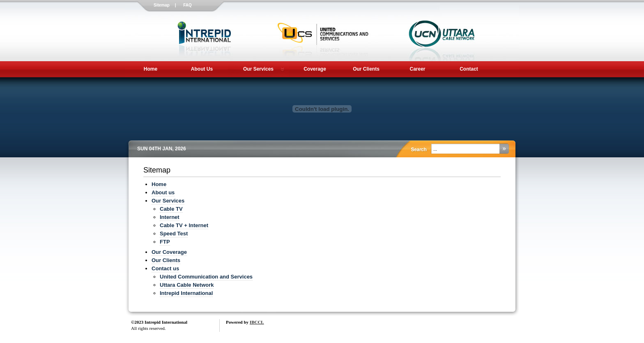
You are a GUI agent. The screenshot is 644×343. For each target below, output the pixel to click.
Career (417, 69)
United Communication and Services (206, 277)
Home (151, 69)
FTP (165, 242)
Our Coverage (169, 252)
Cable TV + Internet (184, 225)
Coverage (315, 69)
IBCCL (257, 322)
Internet (170, 217)
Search (503, 149)
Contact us (165, 268)
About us (163, 192)
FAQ (187, 5)
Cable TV (171, 209)
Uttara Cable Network (187, 285)
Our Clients (366, 69)
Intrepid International (186, 293)
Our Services (258, 69)
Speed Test (174, 234)
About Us (202, 69)
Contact (469, 69)
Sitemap (162, 5)
